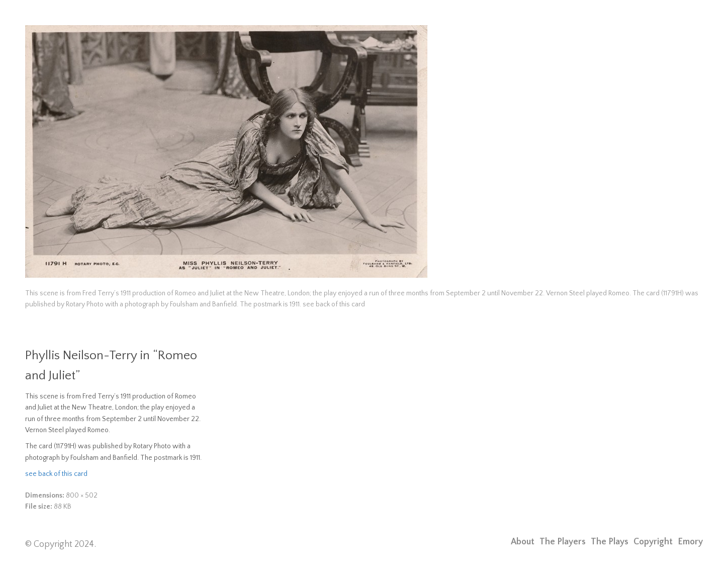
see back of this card (56, 474)
